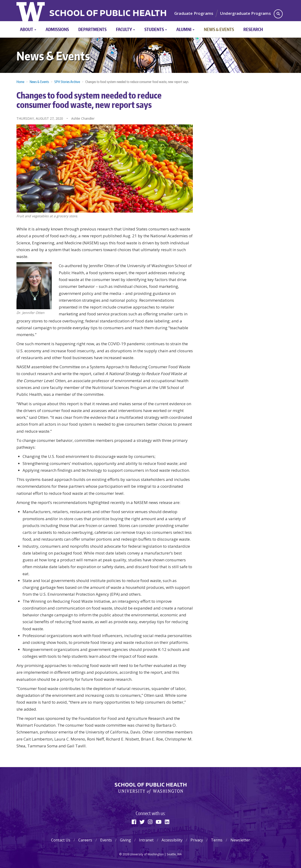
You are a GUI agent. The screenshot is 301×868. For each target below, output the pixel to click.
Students (156, 29)
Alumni (185, 29)
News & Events (219, 29)
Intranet (146, 840)
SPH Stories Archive (67, 82)
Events (106, 840)
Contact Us (61, 840)
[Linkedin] (167, 822)
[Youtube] (159, 822)
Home (20, 82)
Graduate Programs (194, 13)
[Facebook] (134, 822)
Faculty (125, 29)
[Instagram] (150, 822)
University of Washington (31, 11)
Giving (125, 840)
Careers (85, 840)
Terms (217, 840)
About (28, 29)
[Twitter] (142, 822)
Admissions (57, 29)
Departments (92, 29)
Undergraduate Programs (246, 13)
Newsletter (240, 840)
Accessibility (172, 840)
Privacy (197, 840)
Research (253, 29)
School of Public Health (108, 14)
